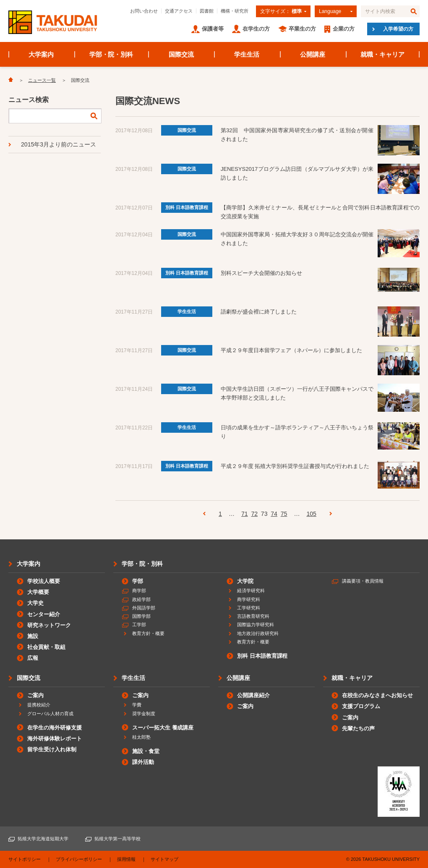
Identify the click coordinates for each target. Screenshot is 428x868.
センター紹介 (44, 614)
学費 (137, 705)
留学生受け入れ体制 (52, 749)
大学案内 (41, 54)
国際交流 (181, 54)
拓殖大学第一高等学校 (117, 839)
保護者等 (213, 29)
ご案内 (35, 695)
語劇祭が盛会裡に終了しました (259, 312)
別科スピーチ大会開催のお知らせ (262, 273)
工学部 (139, 625)
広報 (33, 658)
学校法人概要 (44, 581)
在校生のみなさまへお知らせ (377, 695)
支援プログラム (361, 706)
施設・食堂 (146, 751)
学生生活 (247, 54)
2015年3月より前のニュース (59, 144)
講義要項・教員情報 (363, 581)
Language (330, 11)
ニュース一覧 (42, 80)
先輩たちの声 (358, 728)
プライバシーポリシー (79, 859)
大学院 (245, 581)
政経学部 (141, 599)
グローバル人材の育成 (50, 714)
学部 (138, 581)
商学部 (139, 591)
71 (245, 514)
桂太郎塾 (141, 737)
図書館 (207, 11)
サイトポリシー (25, 859)
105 (311, 514)
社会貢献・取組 (46, 647)
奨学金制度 (144, 714)
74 (274, 514)
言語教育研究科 (253, 616)
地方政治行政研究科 (258, 633)
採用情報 (126, 859)
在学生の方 (256, 29)
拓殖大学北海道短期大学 (43, 839)
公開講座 (313, 54)
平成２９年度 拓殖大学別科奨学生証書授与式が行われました (295, 466)
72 (254, 514)
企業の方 (344, 29)
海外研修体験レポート (55, 739)
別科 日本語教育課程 (187, 207)
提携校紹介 (39, 705)
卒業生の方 (302, 29)
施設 (33, 636)
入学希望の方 (398, 29)
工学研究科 (249, 608)
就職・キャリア (382, 54)
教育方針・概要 (148, 633)
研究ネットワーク (49, 625)
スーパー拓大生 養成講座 (163, 728)
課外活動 (143, 762)
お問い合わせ (144, 11)
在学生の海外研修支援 (55, 728)
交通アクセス (179, 11)
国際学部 (141, 616)
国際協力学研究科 (256, 625)
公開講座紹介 (253, 695)
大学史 (35, 603)
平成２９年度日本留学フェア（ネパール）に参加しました (292, 350)
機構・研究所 (235, 11)
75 (284, 514)
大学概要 (38, 592)
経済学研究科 (251, 591)
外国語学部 (144, 608)
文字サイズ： (281, 11)
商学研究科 (249, 599)
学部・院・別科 (111, 54)
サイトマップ (164, 859)
